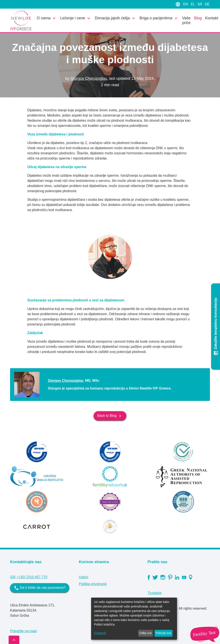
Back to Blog (110, 416)
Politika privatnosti (93, 584)
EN (186, 4)
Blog (198, 18)
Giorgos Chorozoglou (89, 78)
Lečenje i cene (76, 18)
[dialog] (134, 619)
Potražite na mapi (24, 631)
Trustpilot (155, 593)
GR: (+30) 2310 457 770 (29, 577)
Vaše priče (186, 20)
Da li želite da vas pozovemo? (40, 588)
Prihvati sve (163, 633)
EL (193, 4)
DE (207, 4)
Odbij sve (146, 633)
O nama (47, 18)
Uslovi (84, 577)
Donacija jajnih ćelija (115, 18)
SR (200, 4)
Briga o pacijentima (159, 18)
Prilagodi (100, 633)
